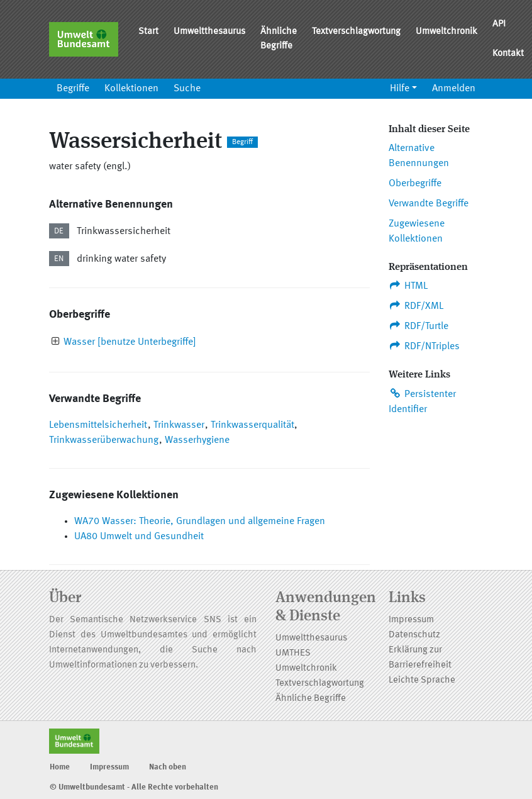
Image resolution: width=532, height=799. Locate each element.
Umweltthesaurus (209, 32)
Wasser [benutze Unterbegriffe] (130, 342)
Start (148, 32)
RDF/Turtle (418, 326)
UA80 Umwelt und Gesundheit (139, 537)
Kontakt (508, 54)
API (499, 24)
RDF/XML (416, 306)
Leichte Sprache (422, 680)
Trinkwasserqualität (252, 425)
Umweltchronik (446, 32)
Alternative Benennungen (419, 156)
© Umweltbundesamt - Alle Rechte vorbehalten (134, 787)
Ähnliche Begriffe (279, 39)
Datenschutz (414, 635)
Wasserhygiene (197, 440)
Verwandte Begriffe (429, 204)
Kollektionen (131, 89)
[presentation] (56, 343)
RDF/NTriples (424, 346)
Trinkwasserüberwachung (104, 440)
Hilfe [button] (400, 89)
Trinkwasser (179, 425)
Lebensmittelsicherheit (98, 425)
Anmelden (454, 89)
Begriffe (73, 89)
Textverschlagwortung (356, 32)
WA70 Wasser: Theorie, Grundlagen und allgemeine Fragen (200, 522)
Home (60, 767)
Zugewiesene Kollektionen (417, 232)
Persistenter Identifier (422, 401)
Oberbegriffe (415, 184)
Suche (187, 89)
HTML (408, 286)
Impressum (411, 620)
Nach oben (168, 767)
